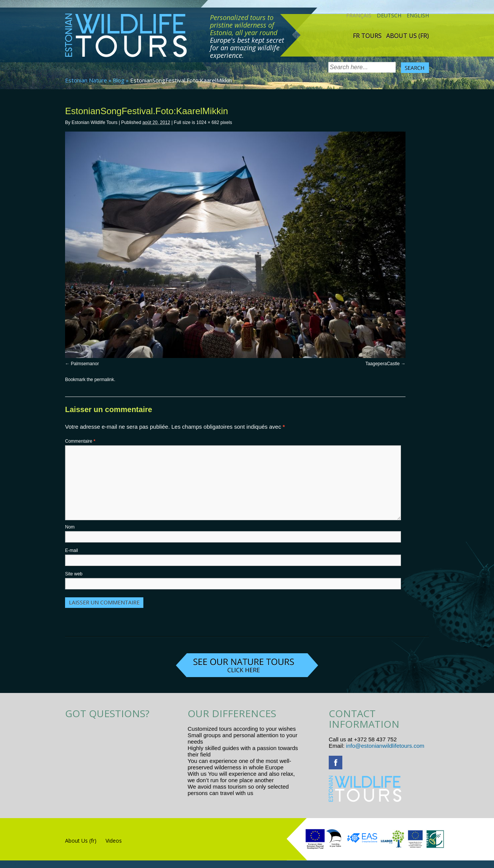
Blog (119, 80)
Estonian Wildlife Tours (94, 122)
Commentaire (80, 441)
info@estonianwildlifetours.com (385, 746)
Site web (74, 574)
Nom (70, 527)
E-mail (71, 550)
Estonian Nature (86, 80)
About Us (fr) (408, 36)
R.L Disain (26, 864)
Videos (114, 841)
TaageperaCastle (383, 364)
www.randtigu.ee (276, 793)
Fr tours (367, 36)
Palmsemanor (85, 364)
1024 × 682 (208, 122)
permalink (104, 380)
